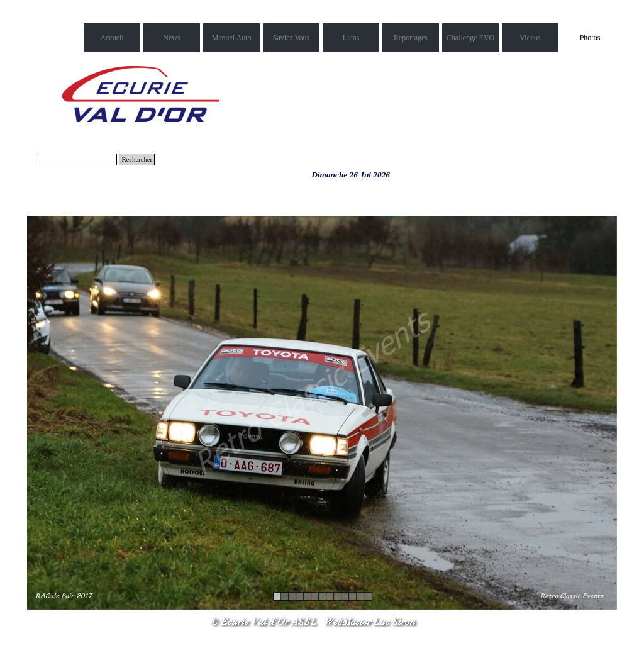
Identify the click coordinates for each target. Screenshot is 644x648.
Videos (530, 38)
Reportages (411, 38)
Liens (351, 38)
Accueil (112, 38)
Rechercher (137, 159)
